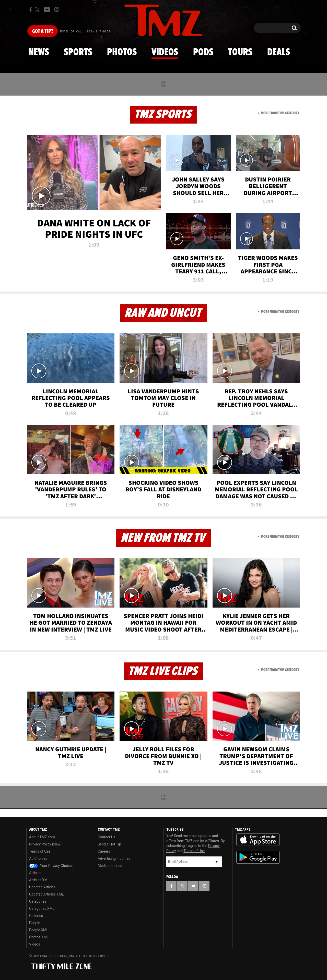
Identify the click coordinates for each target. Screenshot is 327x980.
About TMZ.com (42, 837)
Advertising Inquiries (114, 858)
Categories (38, 901)
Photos (122, 52)
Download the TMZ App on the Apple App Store (258, 840)
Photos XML (39, 937)
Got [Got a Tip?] (43, 31)
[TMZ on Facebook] (31, 10)
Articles (35, 873)
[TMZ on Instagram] (57, 9)
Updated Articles (42, 887)
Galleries (36, 916)
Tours (240, 52)
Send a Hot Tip (109, 844)
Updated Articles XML (46, 894)
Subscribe (217, 862)
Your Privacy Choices (51, 866)
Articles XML (39, 880)
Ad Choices (38, 858)
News (39, 52)
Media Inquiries (110, 866)
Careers (104, 851)
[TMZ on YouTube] (193, 886)
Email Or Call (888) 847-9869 (85, 32)
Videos (165, 52)
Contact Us (107, 837)
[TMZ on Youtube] (47, 9)
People (35, 923)
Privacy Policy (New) (45, 844)
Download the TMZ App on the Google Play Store (258, 857)
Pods (203, 52)
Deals (279, 52)
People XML (39, 930)
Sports (78, 52)
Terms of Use (40, 851)
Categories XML (42, 909)
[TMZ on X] (38, 10)
